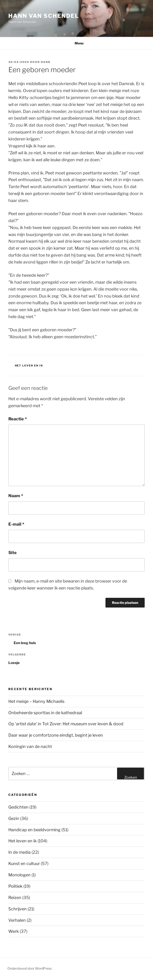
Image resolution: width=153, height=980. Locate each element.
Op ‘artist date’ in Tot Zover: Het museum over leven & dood (66, 724)
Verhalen (17, 920)
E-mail (16, 524)
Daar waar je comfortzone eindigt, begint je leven (56, 735)
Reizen (15, 898)
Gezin (14, 818)
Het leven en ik (29, 366)
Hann (46, 62)
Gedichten (18, 807)
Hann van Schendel (44, 16)
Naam (16, 496)
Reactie (18, 419)
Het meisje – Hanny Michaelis (36, 701)
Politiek (15, 886)
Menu (77, 43)
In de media (19, 852)
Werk (14, 931)
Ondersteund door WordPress (30, 968)
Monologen (19, 875)
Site (13, 553)
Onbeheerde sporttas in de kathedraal (45, 713)
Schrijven (18, 909)
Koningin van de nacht (30, 746)
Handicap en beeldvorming (34, 830)
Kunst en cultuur (24, 864)
